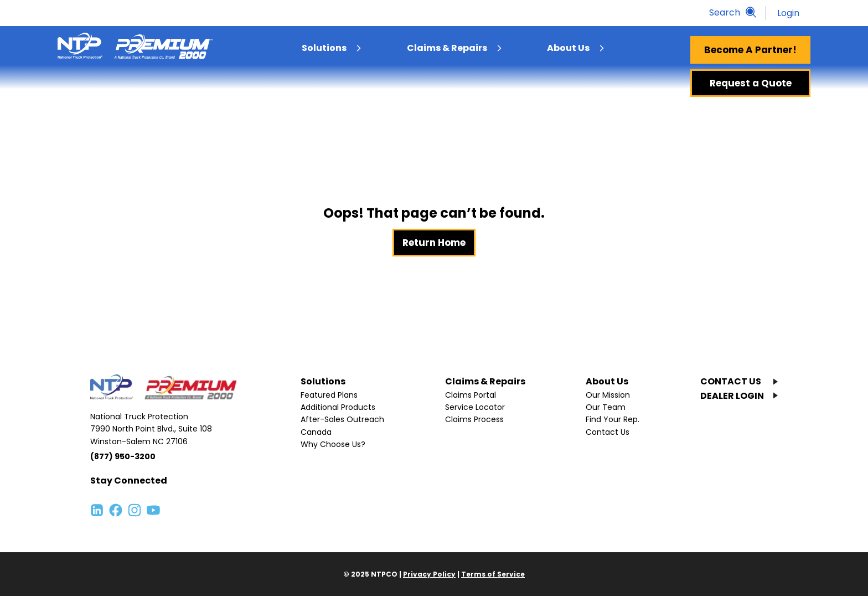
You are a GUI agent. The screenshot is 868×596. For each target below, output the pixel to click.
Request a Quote (751, 83)
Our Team (606, 407)
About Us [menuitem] (568, 48)
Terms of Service (493, 574)
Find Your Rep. (613, 419)
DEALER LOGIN (732, 396)
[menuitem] (359, 48)
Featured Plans (329, 395)
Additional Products (338, 407)
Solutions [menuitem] (324, 48)
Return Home (434, 243)
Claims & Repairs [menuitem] (447, 48)
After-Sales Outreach (342, 419)
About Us (607, 381)
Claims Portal (471, 395)
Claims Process (474, 419)
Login (788, 13)
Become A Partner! (750, 50)
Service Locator (475, 407)
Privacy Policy (429, 574)
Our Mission (608, 395)
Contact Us (608, 432)
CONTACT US (731, 381)
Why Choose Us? (333, 444)
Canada (316, 432)
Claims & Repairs (485, 381)
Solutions (323, 381)
